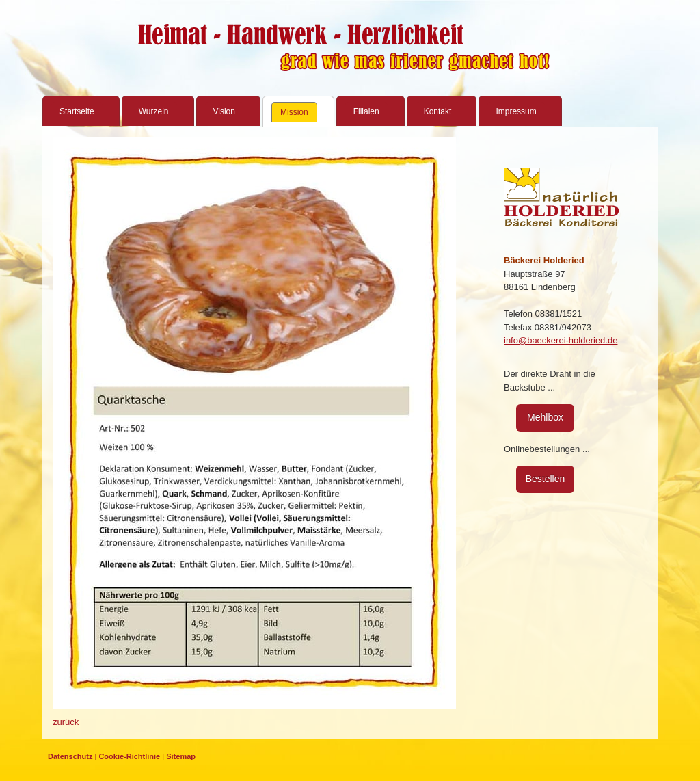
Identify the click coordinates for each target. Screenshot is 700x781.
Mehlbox (545, 417)
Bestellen (546, 479)
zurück (66, 722)
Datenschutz (70, 756)
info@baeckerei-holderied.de (561, 340)
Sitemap (181, 756)
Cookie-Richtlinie (129, 756)
